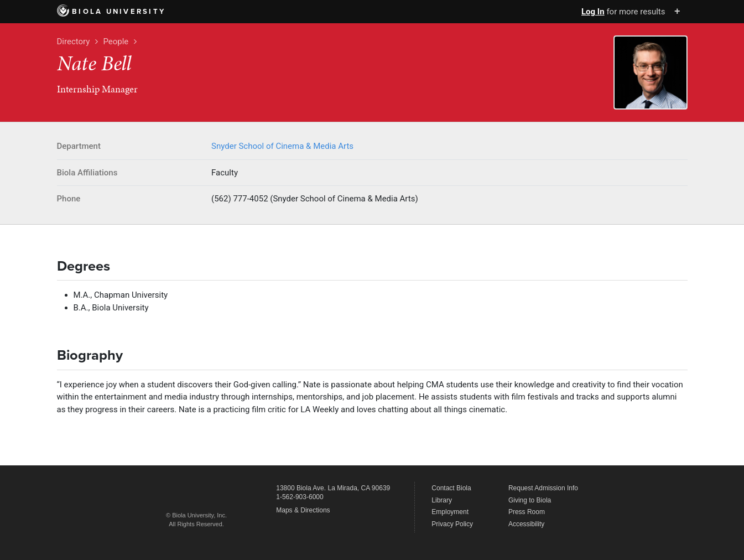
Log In (593, 12)
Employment (450, 512)
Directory (74, 42)
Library (442, 500)
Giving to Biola (530, 500)
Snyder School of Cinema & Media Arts (282, 146)
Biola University (111, 12)
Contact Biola (451, 488)
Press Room (527, 512)
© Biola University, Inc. (196, 515)
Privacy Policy (452, 524)
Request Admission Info (543, 488)
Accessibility (526, 524)
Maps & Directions (303, 510)
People (116, 42)
